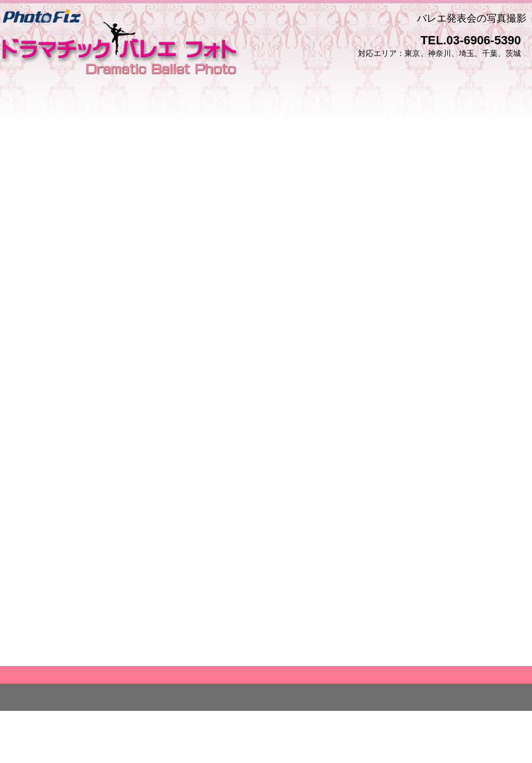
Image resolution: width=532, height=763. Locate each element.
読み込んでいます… (266, 407)
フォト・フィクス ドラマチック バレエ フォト (121, 45)
